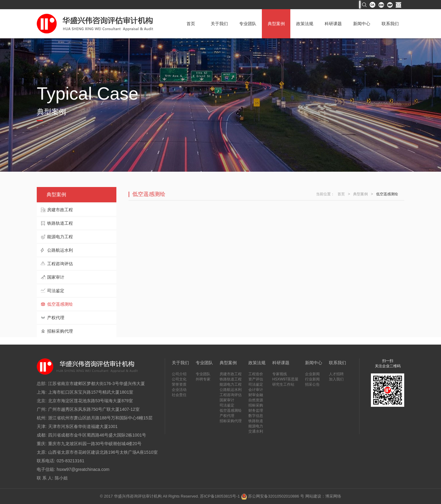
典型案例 (276, 24)
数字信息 (256, 416)
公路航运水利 (60, 250)
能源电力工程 (60, 237)
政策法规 (305, 24)
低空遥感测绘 (60, 304)
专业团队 (248, 24)
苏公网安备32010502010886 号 (273, 496)
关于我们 (219, 24)
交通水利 (256, 431)
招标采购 (256, 405)
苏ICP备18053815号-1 (220, 496)
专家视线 (280, 374)
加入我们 (336, 379)
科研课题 (333, 24)
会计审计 (256, 390)
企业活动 (179, 390)
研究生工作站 (283, 384)
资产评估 (256, 379)
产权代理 (56, 318)
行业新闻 (312, 379)
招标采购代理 (60, 331)
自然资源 (256, 400)
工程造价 (256, 374)
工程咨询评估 (60, 264)
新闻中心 (362, 24)
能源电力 (256, 426)
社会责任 (179, 395)
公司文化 (179, 379)
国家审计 (56, 277)
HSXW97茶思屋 (285, 379)
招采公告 (312, 384)
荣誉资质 (179, 384)
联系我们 (390, 24)
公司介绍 (179, 374)
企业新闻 (312, 374)
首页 (191, 24)
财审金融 (256, 395)
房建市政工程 (60, 210)
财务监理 (256, 410)
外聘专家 (203, 379)
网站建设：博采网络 (323, 496)
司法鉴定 (56, 291)
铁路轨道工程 (60, 223)
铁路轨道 (256, 421)
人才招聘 (336, 374)
